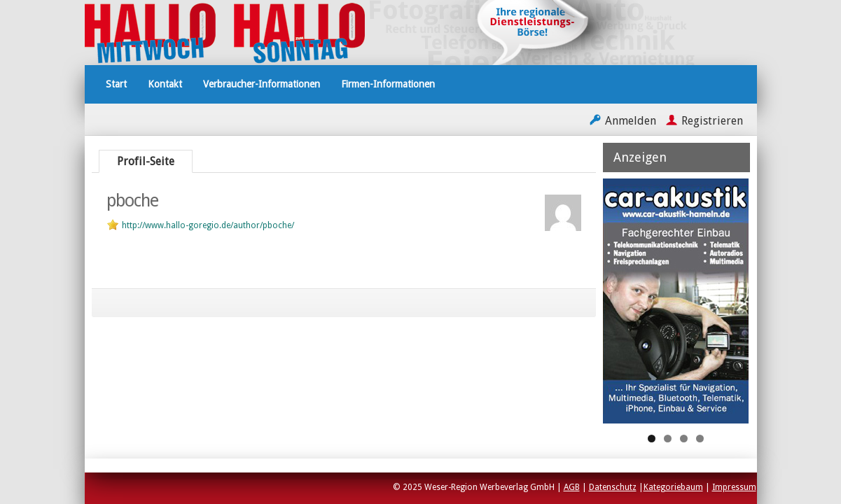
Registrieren (712, 121)
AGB (572, 487)
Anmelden (631, 121)
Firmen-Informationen (388, 84)
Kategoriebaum (673, 487)
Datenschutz (613, 487)
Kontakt (165, 84)
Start (116, 84)
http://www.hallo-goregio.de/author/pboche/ (208, 225)
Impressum (734, 487)
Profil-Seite (146, 161)
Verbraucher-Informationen (262, 84)
